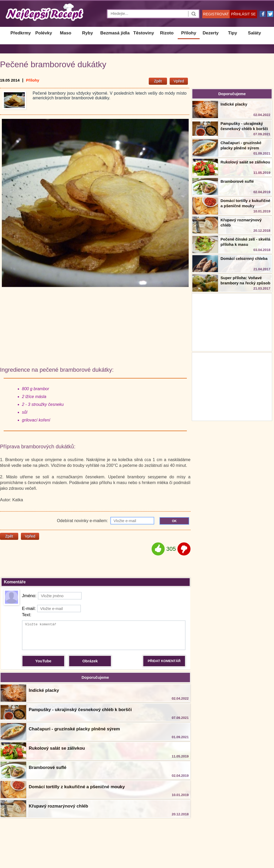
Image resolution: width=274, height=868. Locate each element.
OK (174, 521)
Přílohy (189, 33)
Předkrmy (21, 33)
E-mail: (51, 609)
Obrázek (90, 661)
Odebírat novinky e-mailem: (106, 521)
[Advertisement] (232, 386)
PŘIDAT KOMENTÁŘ (164, 661)
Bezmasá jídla (115, 33)
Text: (27, 615)
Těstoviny (144, 33)
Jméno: (52, 596)
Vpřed (179, 81)
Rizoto (167, 33)
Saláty (254, 33)
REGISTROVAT (216, 14)
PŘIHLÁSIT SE (243, 14)
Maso (66, 33)
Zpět (158, 81)
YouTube (43, 661)
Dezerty (210, 33)
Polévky (44, 33)
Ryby (88, 33)
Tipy (233, 33)
